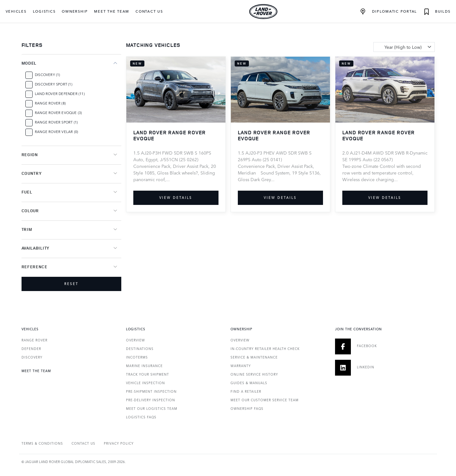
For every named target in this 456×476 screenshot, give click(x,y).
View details (176, 198)
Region (30, 155)
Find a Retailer (246, 391)
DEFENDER (31, 349)
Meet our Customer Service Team (265, 400)
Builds (437, 12)
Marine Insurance (144, 366)
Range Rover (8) (50, 103)
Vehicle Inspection (146, 383)
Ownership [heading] (241, 329)
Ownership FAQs (247, 409)
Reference (35, 267)
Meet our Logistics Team (152, 409)
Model (29, 63)
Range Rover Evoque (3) (58, 113)
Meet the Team (112, 11)
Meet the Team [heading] (36, 371)
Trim (27, 229)
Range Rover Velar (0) (56, 132)
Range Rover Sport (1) (56, 122)
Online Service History (254, 374)
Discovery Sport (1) (54, 84)
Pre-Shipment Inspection (151, 391)
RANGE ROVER (35, 340)
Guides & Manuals (249, 383)
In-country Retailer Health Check (265, 349)
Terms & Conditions (42, 443)
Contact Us (149, 11)
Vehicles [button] (16, 11)
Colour (30, 211)
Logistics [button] (44, 11)
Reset (71, 284)
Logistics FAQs (141, 417)
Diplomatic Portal (389, 12)
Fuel (27, 192)
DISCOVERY (32, 357)
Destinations (140, 349)
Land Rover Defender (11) (60, 94)
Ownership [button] (75, 11)
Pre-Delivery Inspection (151, 400)
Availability (35, 248)
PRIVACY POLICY (119, 443)
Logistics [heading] (136, 329)
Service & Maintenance (254, 357)
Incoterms (137, 357)
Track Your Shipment (148, 374)
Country (32, 173)
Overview (136, 340)
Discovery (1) (47, 75)
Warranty (241, 366)
